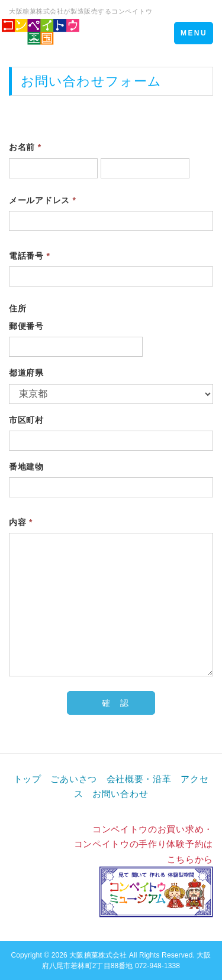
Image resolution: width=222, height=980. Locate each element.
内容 (21, 522)
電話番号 (30, 256)
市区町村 (26, 420)
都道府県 (26, 373)
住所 (17, 308)
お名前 (25, 147)
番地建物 (26, 467)
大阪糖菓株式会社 (98, 955)
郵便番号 (26, 326)
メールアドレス (43, 200)
